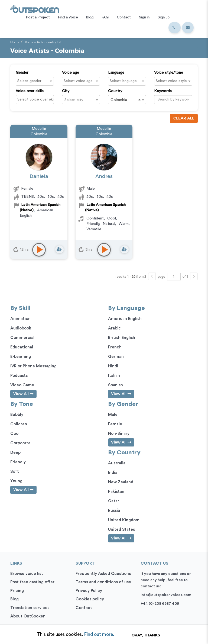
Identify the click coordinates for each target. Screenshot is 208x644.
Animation (20, 319)
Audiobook (21, 328)
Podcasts (19, 376)
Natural (109, 224)
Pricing (17, 591)
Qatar (114, 501)
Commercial (22, 338)
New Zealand (121, 482)
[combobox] (35, 81)
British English (122, 338)
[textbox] (36, 81)
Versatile (94, 229)
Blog (14, 599)
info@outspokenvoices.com (166, 595)
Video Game (22, 385)
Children (19, 424)
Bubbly (17, 415)
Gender (22, 73)
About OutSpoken (28, 616)
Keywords (163, 91)
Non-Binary (119, 434)
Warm (124, 224)
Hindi (113, 366)
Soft (15, 472)
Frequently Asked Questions (103, 574)
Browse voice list (27, 574)
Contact (84, 608)
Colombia (39, 134)
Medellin (39, 129)
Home (15, 42)
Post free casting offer (32, 582)
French (115, 347)
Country (115, 91)
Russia (114, 511)
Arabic (114, 328)
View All (23, 394)
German (116, 357)
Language (116, 73)
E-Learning (21, 357)
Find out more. (99, 634)
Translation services (30, 608)
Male (91, 189)
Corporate (20, 443)
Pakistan (116, 492)
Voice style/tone (169, 73)
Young (16, 481)
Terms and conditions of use (103, 582)
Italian (114, 376)
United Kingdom (124, 520)
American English (125, 319)
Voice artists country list (43, 42)
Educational (22, 347)
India (113, 473)
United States (121, 530)
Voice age (71, 73)
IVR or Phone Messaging (33, 366)
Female (27, 189)
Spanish (116, 385)
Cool (112, 218)
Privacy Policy (89, 591)
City (66, 91)
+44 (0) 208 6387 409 (160, 604)
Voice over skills (30, 91)
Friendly (93, 224)
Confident (95, 218)
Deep (15, 453)
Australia (117, 463)
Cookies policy (90, 599)
